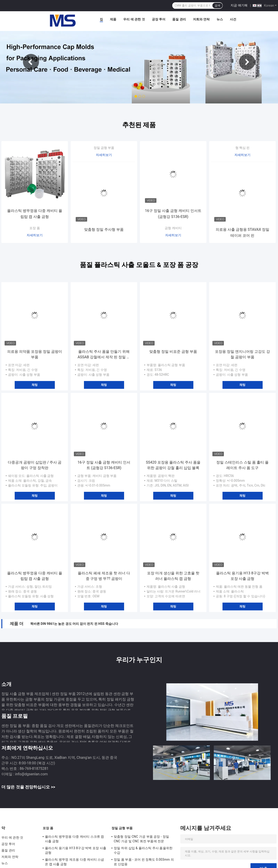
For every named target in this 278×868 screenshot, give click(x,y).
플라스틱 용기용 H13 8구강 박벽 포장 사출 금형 (242, 576)
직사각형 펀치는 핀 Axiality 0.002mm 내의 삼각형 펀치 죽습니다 (76, 624)
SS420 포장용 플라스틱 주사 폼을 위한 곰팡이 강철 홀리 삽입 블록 (173, 465)
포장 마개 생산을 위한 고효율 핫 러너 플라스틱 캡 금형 (173, 576)
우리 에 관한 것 (134, 19)
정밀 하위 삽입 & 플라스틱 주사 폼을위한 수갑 (143, 850)
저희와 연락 (201, 19)
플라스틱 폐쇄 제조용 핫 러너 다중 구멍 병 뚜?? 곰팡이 (104, 576)
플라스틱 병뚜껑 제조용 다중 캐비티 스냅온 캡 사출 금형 (75, 862)
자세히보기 (35, 235)
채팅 (35, 385)
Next (247, 62)
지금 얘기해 (239, 5)
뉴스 (220, 19)
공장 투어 (159, 19)
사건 (233, 19)
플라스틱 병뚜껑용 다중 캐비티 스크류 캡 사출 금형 (75, 839)
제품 (113, 19)
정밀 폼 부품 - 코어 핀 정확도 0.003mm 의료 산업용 (144, 862)
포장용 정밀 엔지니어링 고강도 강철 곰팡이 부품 (242, 354)
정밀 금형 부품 (104, 148)
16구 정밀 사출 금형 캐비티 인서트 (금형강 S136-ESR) (173, 214)
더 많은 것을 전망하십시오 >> (28, 787)
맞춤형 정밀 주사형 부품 (104, 230)
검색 (217, 6)
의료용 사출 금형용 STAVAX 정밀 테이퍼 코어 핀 (242, 232)
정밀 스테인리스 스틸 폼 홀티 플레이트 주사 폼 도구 (242, 465)
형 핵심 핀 (243, 148)
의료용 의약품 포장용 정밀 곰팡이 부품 (35, 354)
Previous (31, 62)
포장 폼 (35, 228)
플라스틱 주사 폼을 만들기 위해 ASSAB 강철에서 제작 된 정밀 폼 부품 (104, 355)
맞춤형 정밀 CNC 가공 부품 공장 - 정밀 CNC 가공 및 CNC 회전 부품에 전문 (141, 839)
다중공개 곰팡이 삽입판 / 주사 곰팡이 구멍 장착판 (35, 465)
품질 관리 (179, 19)
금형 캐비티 (173, 228)
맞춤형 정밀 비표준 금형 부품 (173, 352)
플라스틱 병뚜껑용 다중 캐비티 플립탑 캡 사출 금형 (35, 214)
